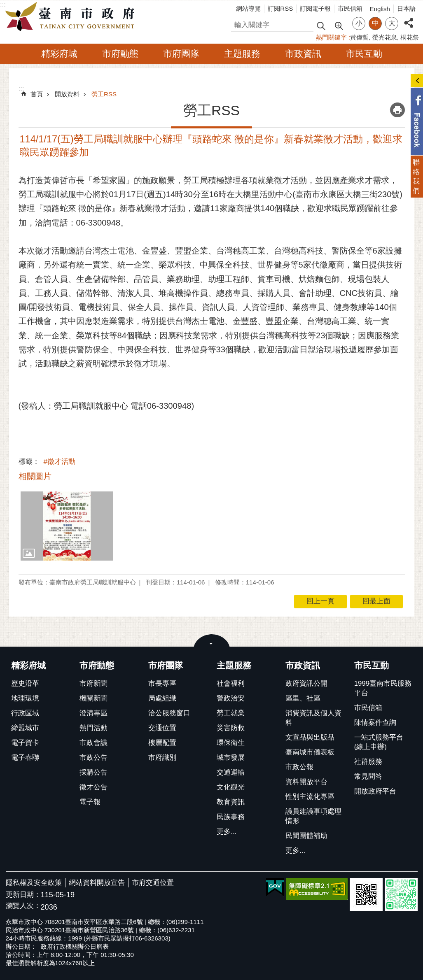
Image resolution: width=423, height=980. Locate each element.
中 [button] (375, 23)
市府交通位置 (153, 883)
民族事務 (231, 817)
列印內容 (397, 110)
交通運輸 (231, 772)
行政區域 (25, 713)
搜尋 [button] (321, 25)
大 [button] (392, 23)
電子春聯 (25, 758)
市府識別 (162, 758)
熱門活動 (93, 728)
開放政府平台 (375, 791)
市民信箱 (350, 8)
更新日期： (23, 895)
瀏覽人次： (23, 906)
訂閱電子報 (315, 8)
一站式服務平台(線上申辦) (379, 742)
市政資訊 (303, 54)
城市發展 (231, 758)
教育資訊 (231, 802)
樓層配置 (162, 743)
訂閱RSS (280, 8)
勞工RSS (104, 94)
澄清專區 (93, 713)
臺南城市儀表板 (310, 752)
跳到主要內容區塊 (4, 4)
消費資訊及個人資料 (313, 718)
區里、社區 (303, 698)
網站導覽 (248, 8)
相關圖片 (35, 476)
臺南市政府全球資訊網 (72, 17)
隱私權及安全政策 (34, 883)
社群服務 (368, 762)
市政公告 (93, 758)
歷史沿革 (25, 683)
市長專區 (162, 683)
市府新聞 (93, 683)
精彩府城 (59, 54)
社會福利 (231, 683)
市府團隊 (181, 54)
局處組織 (162, 698)
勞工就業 (231, 713)
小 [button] (359, 23)
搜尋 (238, 24)
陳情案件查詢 (375, 723)
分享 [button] (409, 18)
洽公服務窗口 (169, 713)
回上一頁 (320, 601)
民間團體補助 (306, 836)
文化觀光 (231, 787)
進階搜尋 (339, 25)
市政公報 (299, 767)
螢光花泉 (385, 37)
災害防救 (231, 728)
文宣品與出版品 (310, 737)
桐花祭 (410, 37)
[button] (67, 526)
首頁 (37, 94)
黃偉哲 (359, 37)
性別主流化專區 (310, 797)
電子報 (90, 802)
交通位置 (162, 728)
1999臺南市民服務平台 (383, 688)
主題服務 (242, 54)
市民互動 (364, 54)
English (380, 9)
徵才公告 (93, 787)
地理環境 (25, 698)
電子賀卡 (25, 743)
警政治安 (231, 698)
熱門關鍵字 (331, 37)
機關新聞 (93, 698)
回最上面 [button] (376, 601)
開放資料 (67, 94)
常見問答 (368, 776)
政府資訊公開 (306, 683)
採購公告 (93, 772)
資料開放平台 (306, 782)
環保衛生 (231, 743)
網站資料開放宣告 (97, 883)
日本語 (406, 8)
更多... (227, 832)
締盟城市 (25, 728)
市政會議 (93, 743)
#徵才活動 (60, 462)
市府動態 (120, 54)
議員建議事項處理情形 (313, 816)
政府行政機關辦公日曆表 (75, 946)
